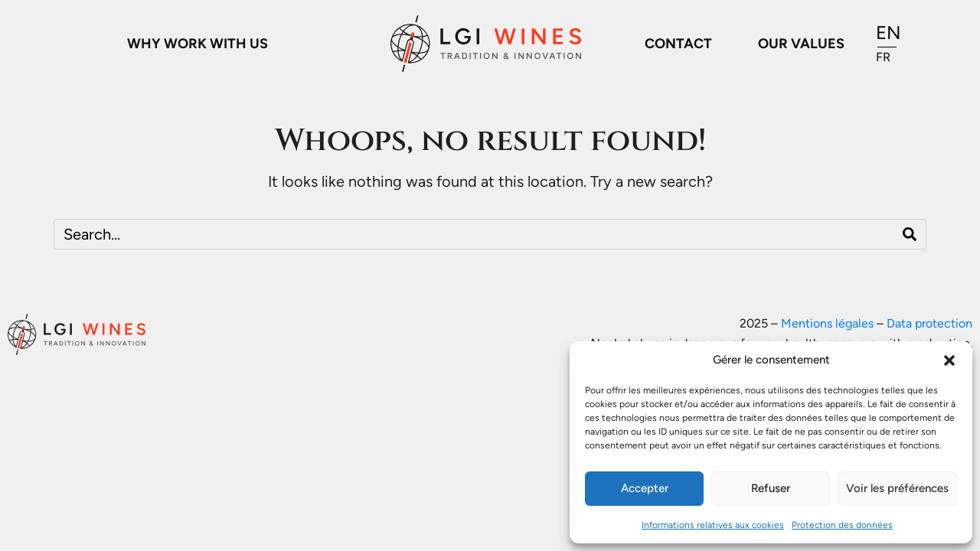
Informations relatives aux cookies (713, 525)
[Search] (910, 234)
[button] (949, 360)
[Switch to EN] (889, 33)
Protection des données (842, 525)
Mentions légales (827, 323)
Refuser (771, 488)
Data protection (929, 323)
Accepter (645, 488)
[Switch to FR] (889, 57)
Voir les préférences (897, 488)
